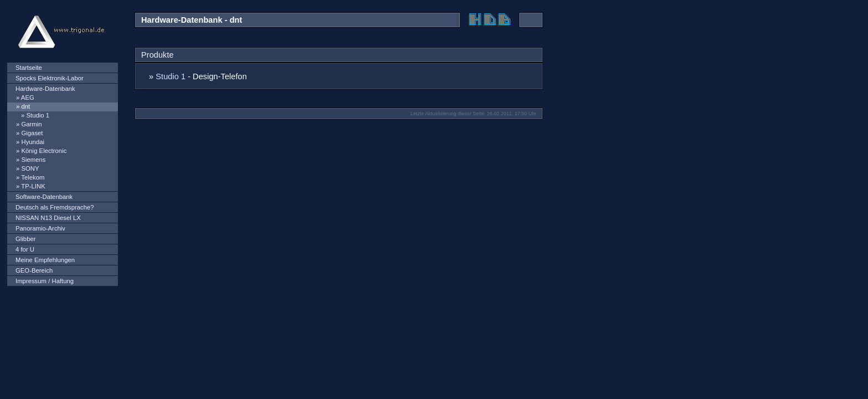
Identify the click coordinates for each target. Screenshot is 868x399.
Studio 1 (38, 115)
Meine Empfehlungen (45, 260)
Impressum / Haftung (45, 281)
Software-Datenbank (44, 197)
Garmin (31, 124)
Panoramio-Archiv (40, 228)
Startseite (29, 68)
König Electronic (44, 151)
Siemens (33, 160)
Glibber (26, 239)
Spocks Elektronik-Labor (50, 78)
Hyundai (33, 142)
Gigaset (32, 133)
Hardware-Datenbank (45, 89)
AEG (28, 98)
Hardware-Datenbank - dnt (192, 20)
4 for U (25, 249)
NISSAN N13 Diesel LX (48, 218)
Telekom (33, 177)
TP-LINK (33, 186)
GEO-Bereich (34, 270)
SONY (30, 168)
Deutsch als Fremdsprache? (55, 207)
